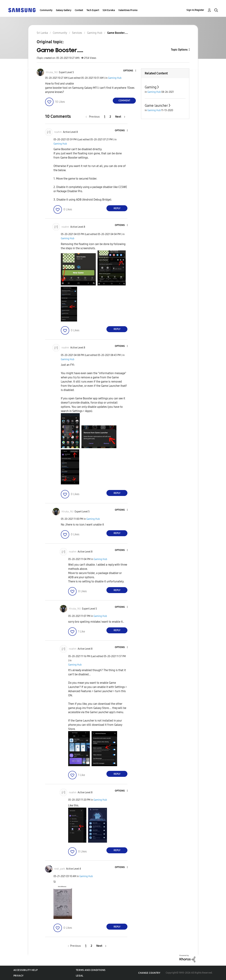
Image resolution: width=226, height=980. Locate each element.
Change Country (149, 973)
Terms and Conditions (91, 970)
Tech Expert (93, 10)
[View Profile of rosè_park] (60, 869)
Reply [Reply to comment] (117, 208)
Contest (79, 10)
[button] (130, 71)
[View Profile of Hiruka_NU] (52, 72)
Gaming (151, 87)
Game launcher (156, 106)
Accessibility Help (26, 970)
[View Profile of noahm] (58, 132)
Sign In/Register (195, 10)
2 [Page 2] (110, 117)
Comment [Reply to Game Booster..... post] (124, 101)
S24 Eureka (109, 10)
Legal (80, 976)
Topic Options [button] (179, 50)
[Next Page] (120, 117)
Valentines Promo (128, 10)
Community (46, 10)
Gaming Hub (115, 78)
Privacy (19, 976)
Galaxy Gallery (64, 10)
